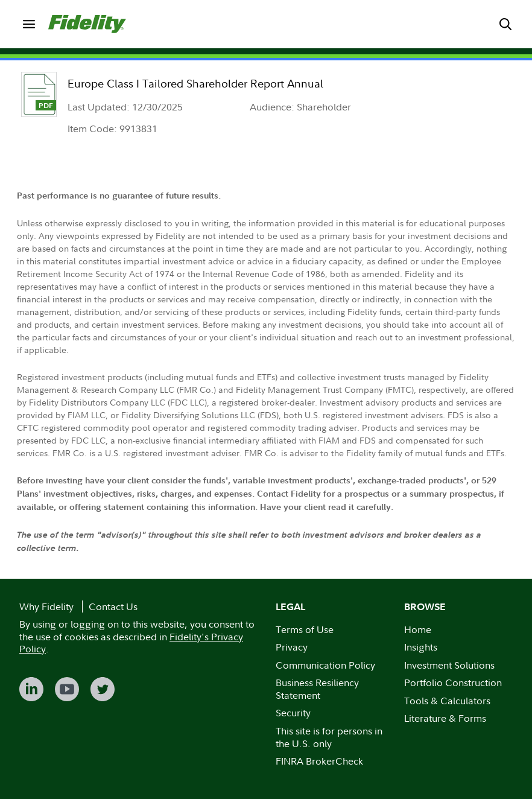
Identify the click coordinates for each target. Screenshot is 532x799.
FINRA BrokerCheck (319, 761)
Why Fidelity (46, 606)
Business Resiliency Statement (317, 689)
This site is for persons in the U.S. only (329, 737)
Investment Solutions (449, 665)
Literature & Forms (445, 718)
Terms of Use (305, 629)
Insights (421, 647)
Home (418, 629)
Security (293, 713)
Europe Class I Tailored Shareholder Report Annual (195, 84)
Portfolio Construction (453, 683)
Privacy (292, 647)
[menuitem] (29, 24)
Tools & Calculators (447, 701)
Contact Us (113, 606)
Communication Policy (325, 665)
